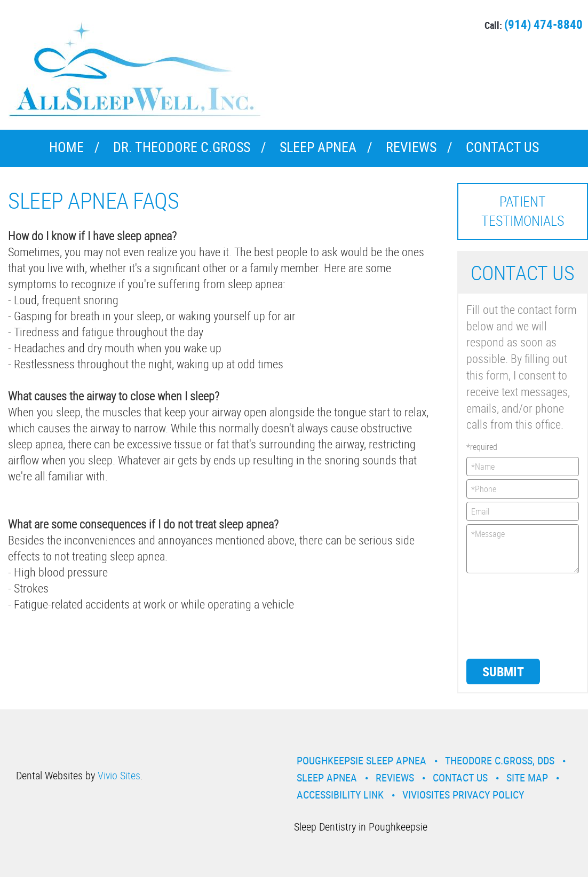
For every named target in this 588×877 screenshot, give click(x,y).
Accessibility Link (340, 795)
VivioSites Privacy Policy (463, 795)
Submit (503, 671)
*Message (523, 549)
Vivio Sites (119, 775)
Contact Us (502, 147)
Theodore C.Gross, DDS (500, 760)
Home (66, 147)
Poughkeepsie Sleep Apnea (361, 760)
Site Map (527, 777)
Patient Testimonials (523, 211)
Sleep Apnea (318, 147)
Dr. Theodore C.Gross (182, 147)
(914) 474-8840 (543, 24)
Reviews (411, 147)
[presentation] (510, 615)
